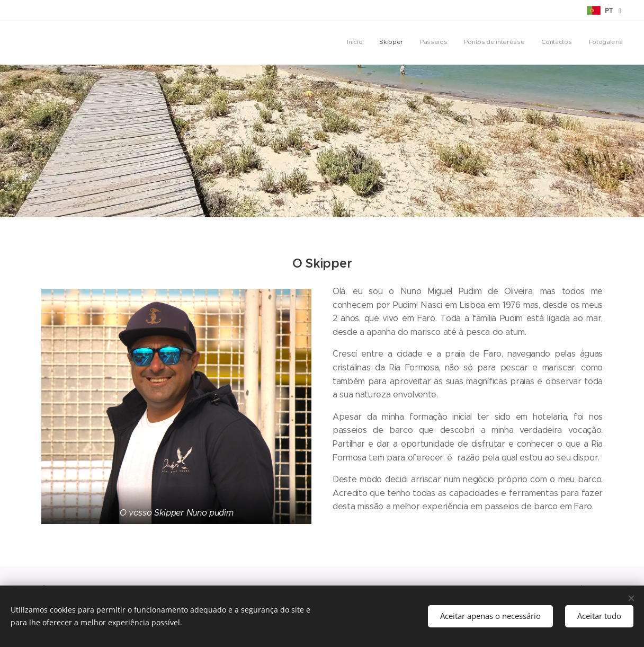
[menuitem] (541, 43)
